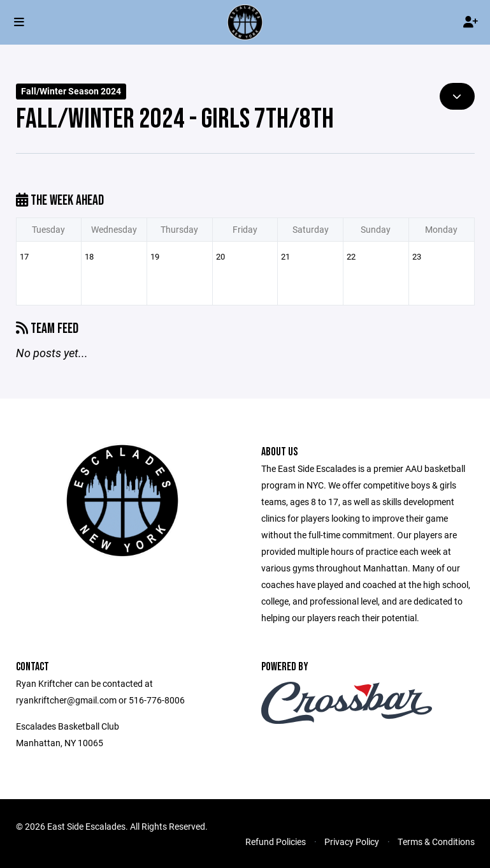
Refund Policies (276, 842)
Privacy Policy (352, 842)
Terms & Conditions (436, 842)
